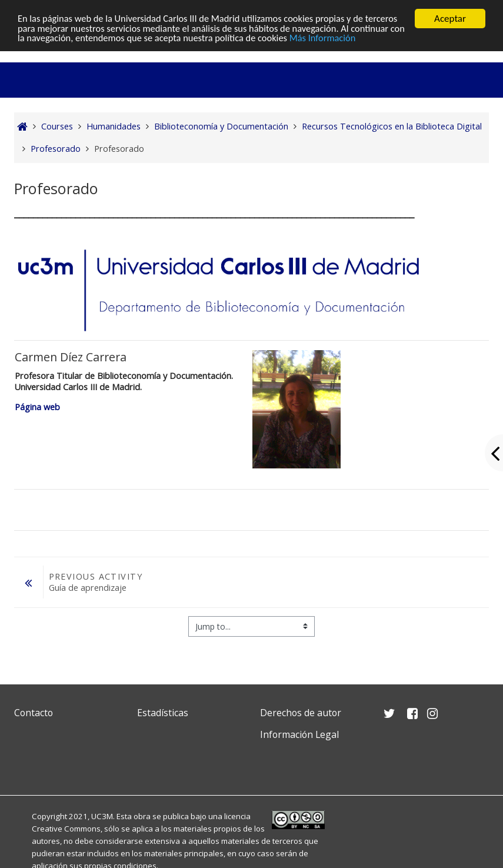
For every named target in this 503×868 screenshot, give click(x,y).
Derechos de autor (301, 713)
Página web (39, 407)
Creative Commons (66, 829)
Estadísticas (163, 713)
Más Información (392, 39)
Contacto (34, 713)
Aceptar (450, 19)
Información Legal (299, 734)
